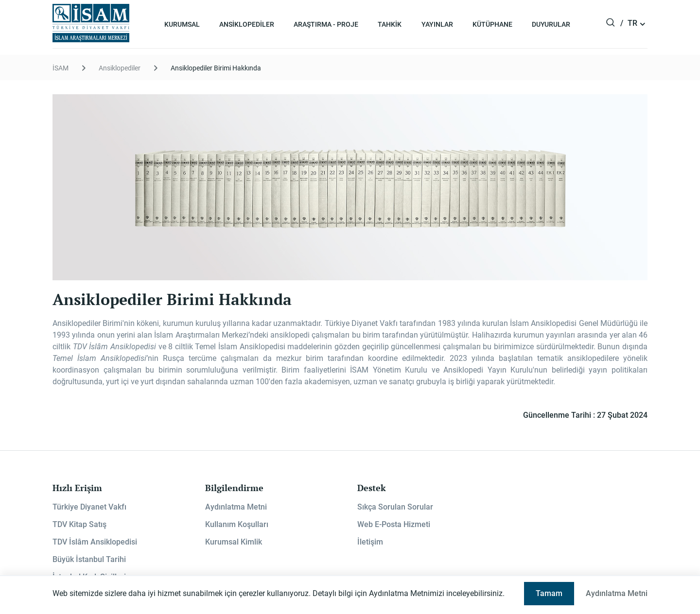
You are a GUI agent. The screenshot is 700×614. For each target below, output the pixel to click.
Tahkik (390, 24)
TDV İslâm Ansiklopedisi (95, 542)
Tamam (549, 593)
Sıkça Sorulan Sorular (395, 507)
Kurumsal (182, 24)
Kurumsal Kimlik (234, 542)
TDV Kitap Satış (79, 524)
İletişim (370, 542)
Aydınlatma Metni (236, 507)
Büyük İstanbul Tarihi (89, 559)
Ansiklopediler (247, 24)
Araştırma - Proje (326, 24)
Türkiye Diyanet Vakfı (89, 507)
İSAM (61, 68)
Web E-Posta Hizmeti (394, 524)
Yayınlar (437, 24)
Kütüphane (492, 24)
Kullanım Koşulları (237, 524)
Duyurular (551, 24)
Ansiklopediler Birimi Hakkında (216, 68)
